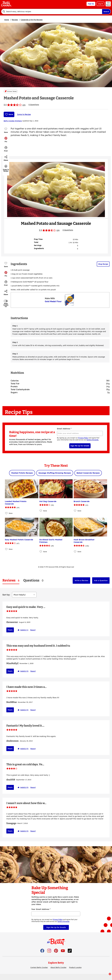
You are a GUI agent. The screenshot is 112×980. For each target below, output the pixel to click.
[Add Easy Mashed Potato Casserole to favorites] (6, 549)
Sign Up (91, 4)
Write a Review (81, 580)
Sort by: (6, 595)
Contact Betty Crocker (39, 973)
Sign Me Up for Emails (80, 446)
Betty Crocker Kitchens (13, 121)
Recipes (15, 20)
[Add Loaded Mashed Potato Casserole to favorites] (6, 513)
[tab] (11, 580)
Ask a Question (101, 580)
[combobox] (52, 12)
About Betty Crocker (58, 973)
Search (106, 12)
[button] (6, 140)
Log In (100, 4)
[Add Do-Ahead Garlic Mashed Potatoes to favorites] (41, 551)
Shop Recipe (103, 264)
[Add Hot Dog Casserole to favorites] (41, 511)
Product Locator (75, 973)
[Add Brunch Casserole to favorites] (75, 511)
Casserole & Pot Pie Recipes (32, 20)
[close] (110, 974)
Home (7, 20)
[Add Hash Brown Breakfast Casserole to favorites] (75, 551)
